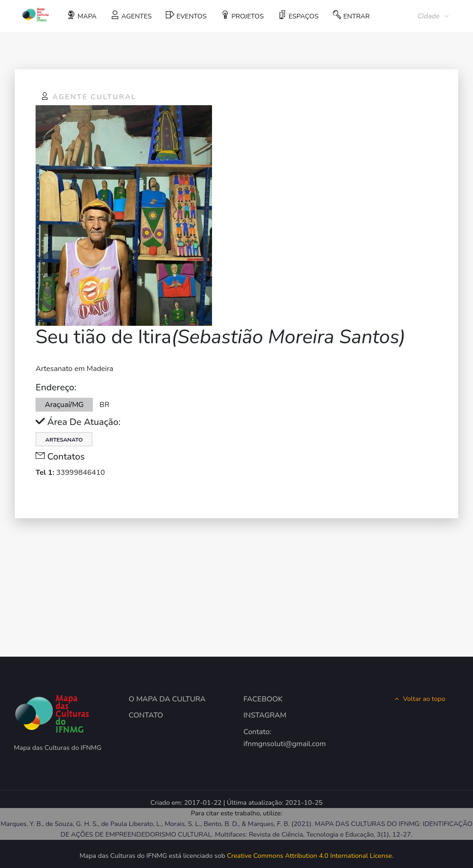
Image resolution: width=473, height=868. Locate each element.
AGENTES (131, 16)
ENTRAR (351, 16)
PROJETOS (242, 16)
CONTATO (146, 715)
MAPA (82, 16)
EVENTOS (186, 16)
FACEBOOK (263, 699)
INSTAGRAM (265, 715)
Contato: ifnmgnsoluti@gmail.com (275, 738)
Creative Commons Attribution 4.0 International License (309, 856)
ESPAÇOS (298, 16)
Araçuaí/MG (64, 405)
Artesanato (64, 440)
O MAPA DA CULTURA (167, 699)
